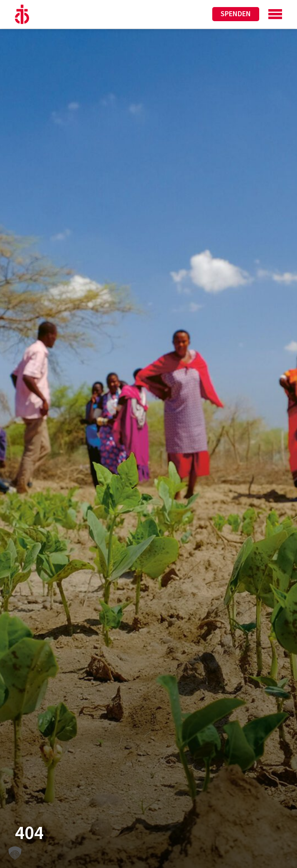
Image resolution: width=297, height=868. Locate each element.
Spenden (236, 14)
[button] (15, 853)
